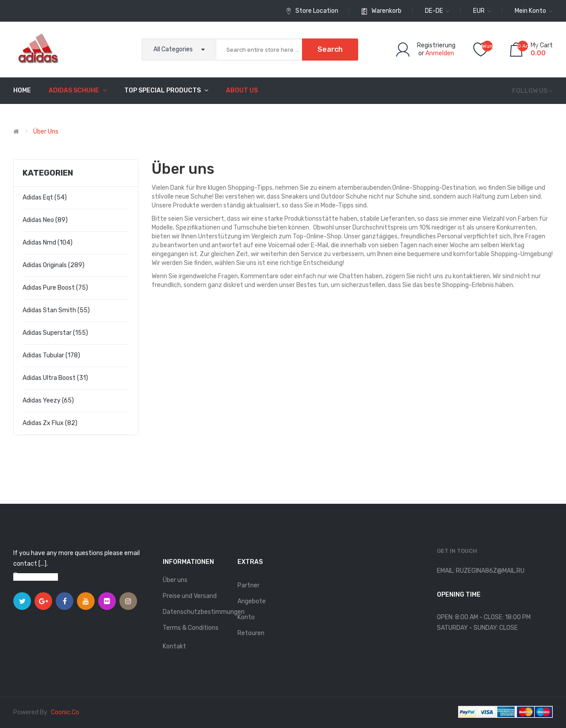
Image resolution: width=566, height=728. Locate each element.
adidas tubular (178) (51, 355)
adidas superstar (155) (55, 333)
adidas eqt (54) (45, 197)
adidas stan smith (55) (56, 310)
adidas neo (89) (45, 220)
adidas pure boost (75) (55, 288)
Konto (246, 617)
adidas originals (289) (54, 265)
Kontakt (174, 646)
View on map (40, 577)
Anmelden (440, 53)
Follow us (530, 91)
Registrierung (436, 45)
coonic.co (65, 712)
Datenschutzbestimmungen (196, 612)
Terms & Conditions (191, 628)
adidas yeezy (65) (48, 400)
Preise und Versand (190, 596)
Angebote (252, 601)
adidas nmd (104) (48, 243)
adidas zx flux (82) (50, 423)
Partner (249, 585)
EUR (482, 11)
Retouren (251, 633)
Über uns (46, 132)
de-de (437, 11)
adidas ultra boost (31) (55, 378)
